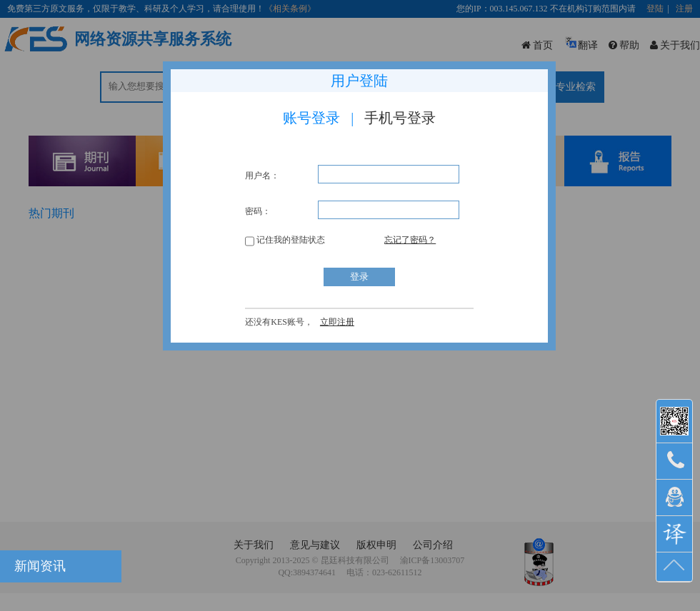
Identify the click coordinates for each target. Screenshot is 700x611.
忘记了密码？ (410, 240)
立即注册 (337, 322)
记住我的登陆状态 (285, 240)
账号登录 (311, 118)
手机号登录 (400, 118)
